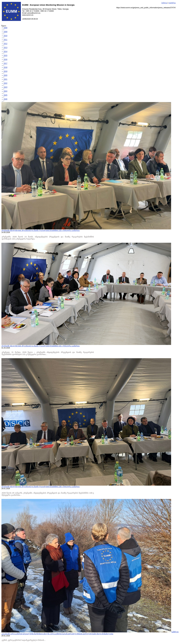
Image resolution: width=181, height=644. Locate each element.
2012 (5, 44)
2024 (5, 91)
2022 (5, 83)
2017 (5, 63)
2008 (5, 28)
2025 (5, 95)
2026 (5, 99)
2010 (5, 36)
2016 (5, 59)
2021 (5, 79)
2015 (5, 55)
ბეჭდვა (164, 3)
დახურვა (172, 3)
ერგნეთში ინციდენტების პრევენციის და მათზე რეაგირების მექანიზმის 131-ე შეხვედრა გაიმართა (41, 346)
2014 (5, 52)
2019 (5, 71)
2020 (5, 75)
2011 (5, 40)
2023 (5, 87)
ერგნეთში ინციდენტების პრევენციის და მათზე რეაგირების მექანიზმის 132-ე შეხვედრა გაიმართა (41, 230)
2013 (5, 48)
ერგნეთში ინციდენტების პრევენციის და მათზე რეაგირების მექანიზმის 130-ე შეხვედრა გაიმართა (41, 487)
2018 (5, 67)
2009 (5, 32)
